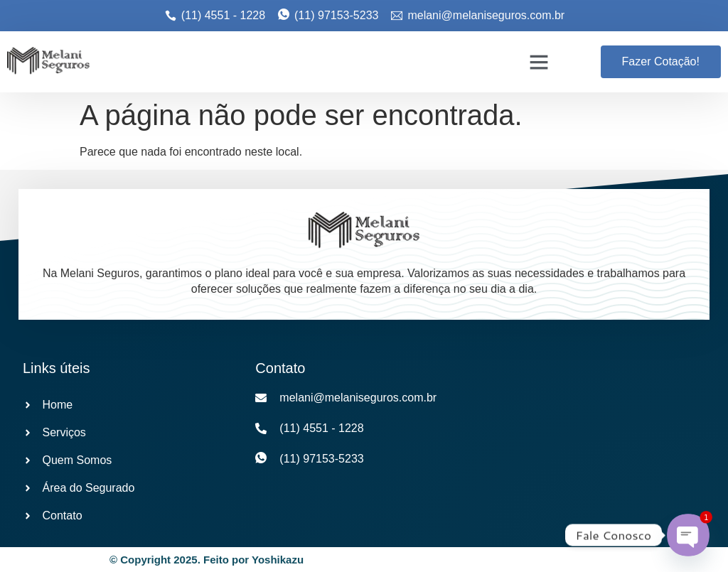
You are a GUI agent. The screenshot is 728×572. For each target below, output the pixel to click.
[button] (539, 62)
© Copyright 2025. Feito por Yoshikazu (207, 560)
